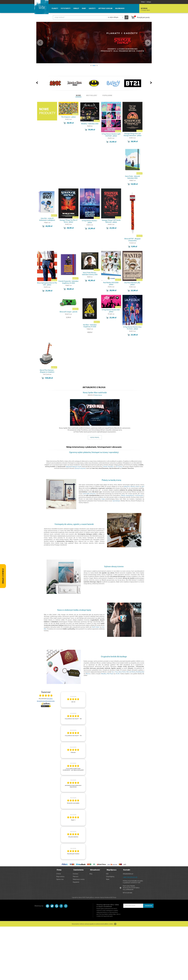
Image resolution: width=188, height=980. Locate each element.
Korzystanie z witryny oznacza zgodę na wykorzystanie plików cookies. (93, 924)
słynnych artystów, (80, 468)
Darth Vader (96, 627)
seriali (137, 487)
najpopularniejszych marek (73, 467)
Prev (40, 43)
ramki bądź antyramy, (89, 494)
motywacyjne (139, 496)
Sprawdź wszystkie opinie (46, 701)
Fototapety (66, 9)
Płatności (76, 877)
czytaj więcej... (95, 437)
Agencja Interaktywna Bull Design (108, 897)
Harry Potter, (122, 672)
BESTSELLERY (92, 96)
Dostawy (76, 874)
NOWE (78, 96)
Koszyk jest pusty (140, 18)
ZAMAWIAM (148, 906)
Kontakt (127, 870)
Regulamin (76, 882)
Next (148, 43)
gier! (143, 487)
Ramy (84, 9)
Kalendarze (120, 9)
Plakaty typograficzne (128, 496)
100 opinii (50, 699)
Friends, (105, 467)
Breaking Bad (140, 672)
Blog (91, 874)
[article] (73, 700)
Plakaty (55, 9)
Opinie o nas (60, 879)
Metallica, (104, 674)
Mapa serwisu (60, 877)
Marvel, (88, 674)
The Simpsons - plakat (68, 117)
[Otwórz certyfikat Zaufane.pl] (46, 696)
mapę (103, 499)
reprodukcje (116, 501)
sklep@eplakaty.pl (128, 874)
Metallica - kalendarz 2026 (90, 124)
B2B (107, 874)
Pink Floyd (110, 674)
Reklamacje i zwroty (79, 879)
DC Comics (119, 467)
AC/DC (118, 674)
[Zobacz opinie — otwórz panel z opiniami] (3, 576)
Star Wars (111, 467)
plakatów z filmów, (129, 487)
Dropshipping (110, 877)
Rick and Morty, (131, 672)
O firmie (59, 874)
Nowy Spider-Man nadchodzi (95, 393)
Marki (108, 879)
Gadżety (92, 9)
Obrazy (76, 9)
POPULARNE (107, 96)
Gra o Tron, (115, 672)
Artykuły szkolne (105, 9)
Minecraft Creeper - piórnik (68, 312)
